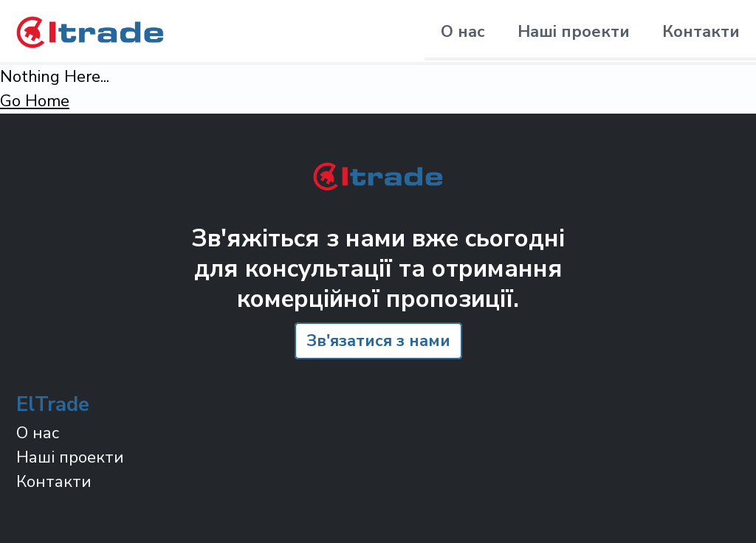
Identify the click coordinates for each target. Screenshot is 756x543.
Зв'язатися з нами (378, 341)
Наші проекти (574, 32)
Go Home (35, 101)
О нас (463, 32)
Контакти (701, 32)
